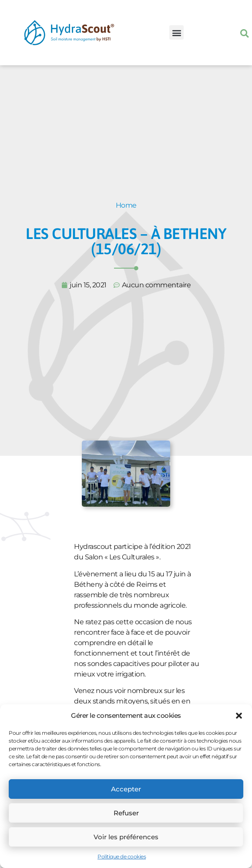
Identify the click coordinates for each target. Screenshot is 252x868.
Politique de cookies (122, 856)
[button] (239, 716)
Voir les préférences (126, 837)
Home (126, 205)
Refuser (126, 813)
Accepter (126, 789)
